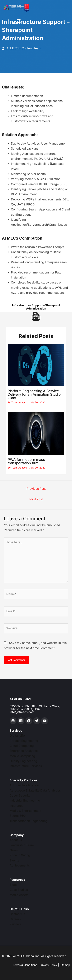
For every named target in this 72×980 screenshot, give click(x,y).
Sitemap (65, 965)
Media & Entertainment (25, 811)
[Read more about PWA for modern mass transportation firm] (36, 434)
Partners (16, 924)
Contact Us (17, 914)
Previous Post (36, 489)
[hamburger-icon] (19, 21)
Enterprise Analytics (24, 751)
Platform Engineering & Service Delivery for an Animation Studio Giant (34, 394)
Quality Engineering (23, 761)
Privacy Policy (48, 965)
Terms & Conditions (25, 965)
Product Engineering (24, 741)
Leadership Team (22, 845)
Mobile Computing (22, 756)
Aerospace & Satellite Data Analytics (35, 790)
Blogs (14, 885)
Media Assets (19, 895)
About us (16, 840)
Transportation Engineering (29, 821)
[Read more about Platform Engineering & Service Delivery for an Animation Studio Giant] (36, 365)
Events (14, 860)
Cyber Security (20, 795)
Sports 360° (18, 816)
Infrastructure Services (26, 766)
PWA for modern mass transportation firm (26, 461)
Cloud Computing (22, 746)
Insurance (17, 806)
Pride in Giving (20, 855)
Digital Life (17, 736)
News (14, 850)
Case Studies (19, 890)
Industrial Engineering (25, 800)
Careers (15, 919)
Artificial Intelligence (24, 785)
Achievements (20, 865)
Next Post (36, 499)
